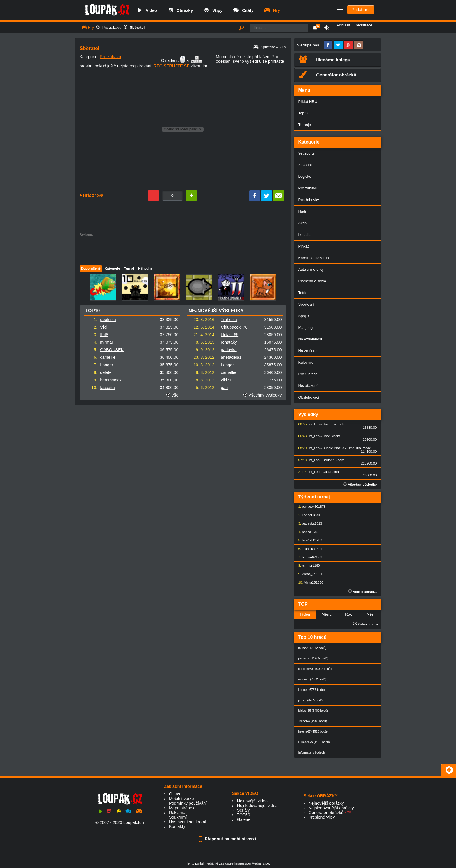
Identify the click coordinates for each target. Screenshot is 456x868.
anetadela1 (231, 357)
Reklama (177, 813)
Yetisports (307, 153)
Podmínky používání (188, 803)
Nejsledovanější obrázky (331, 808)
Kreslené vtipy (322, 817)
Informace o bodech (312, 753)
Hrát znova (93, 195)
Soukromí (178, 817)
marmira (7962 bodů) (312, 679)
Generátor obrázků (326, 813)
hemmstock (111, 380)
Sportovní (306, 304)
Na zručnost (308, 351)
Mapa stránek (182, 808)
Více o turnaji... (362, 592)
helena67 (309, 557)
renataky (229, 342)
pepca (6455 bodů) (311, 700)
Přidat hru (361, 10)
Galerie (244, 819)
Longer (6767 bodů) (312, 690)
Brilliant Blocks (333, 460)
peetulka (108, 320)
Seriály (243, 810)
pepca (306, 532)
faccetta (107, 388)
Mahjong (306, 328)
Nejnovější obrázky (326, 803)
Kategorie (112, 268)
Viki (103, 327)
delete (106, 372)
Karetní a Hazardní (314, 258)
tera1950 (308, 540)
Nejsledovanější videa (257, 806)
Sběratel (137, 27)
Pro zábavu (112, 27)
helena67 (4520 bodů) (313, 732)
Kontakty (177, 826)
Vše (175, 395)
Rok (348, 614)
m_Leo (315, 424)
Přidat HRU (308, 102)
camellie (108, 357)
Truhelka (229, 320)
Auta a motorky (311, 269)
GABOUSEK (112, 350)
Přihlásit (343, 25)
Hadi (302, 211)
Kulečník (306, 362)
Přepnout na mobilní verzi (228, 839)
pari (224, 388)
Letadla (305, 235)
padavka (229, 350)
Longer (107, 365)
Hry (272, 10)
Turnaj (129, 268)
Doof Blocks (331, 436)
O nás (174, 794)
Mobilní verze (181, 799)
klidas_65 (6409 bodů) (313, 711)
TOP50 (243, 815)
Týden (305, 614)
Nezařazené (309, 386)
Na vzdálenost (310, 339)
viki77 (226, 380)
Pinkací (304, 246)
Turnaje (305, 125)
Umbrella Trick (333, 424)
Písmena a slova (312, 281)
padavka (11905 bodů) (313, 658)
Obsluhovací (309, 397)
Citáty (243, 10)
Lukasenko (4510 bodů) (314, 742)
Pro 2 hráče (308, 374)
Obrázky (180, 10)
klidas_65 (230, 335)
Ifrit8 (104, 335)
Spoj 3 (304, 316)
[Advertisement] (183, 249)
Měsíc (327, 614)
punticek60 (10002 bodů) (315, 669)
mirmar (107, 342)
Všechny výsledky (262, 395)
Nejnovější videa (252, 801)
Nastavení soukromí (188, 822)
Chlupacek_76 (234, 327)
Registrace (364, 25)
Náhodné (145, 268)
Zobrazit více (366, 624)
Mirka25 (310, 582)
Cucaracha (331, 472)
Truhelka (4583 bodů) (313, 721)
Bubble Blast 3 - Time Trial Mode (347, 448)
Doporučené (91, 268)
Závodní (305, 165)
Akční (303, 223)
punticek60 (310, 507)
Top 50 (304, 113)
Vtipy (213, 10)
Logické (305, 176)
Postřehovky (309, 200)
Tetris (303, 293)
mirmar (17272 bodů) (312, 648)
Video (147, 10)
